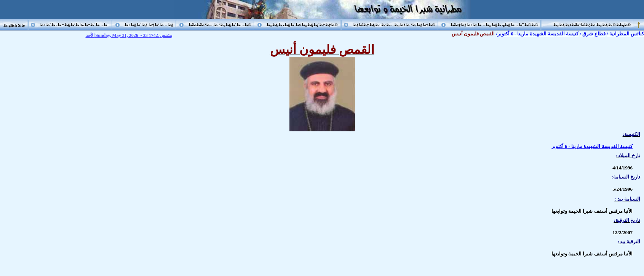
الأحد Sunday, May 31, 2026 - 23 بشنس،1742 (129, 35)
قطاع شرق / (593, 34)
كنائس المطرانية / (625, 34)
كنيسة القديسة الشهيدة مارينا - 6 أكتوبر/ (537, 34)
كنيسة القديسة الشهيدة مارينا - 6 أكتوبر (592, 146)
